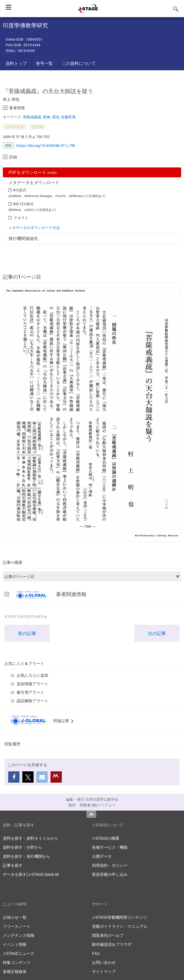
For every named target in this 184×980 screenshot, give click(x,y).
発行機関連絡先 (23, 238)
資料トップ (16, 63)
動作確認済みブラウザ (112, 944)
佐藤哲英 (68, 117)
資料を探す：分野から (23, 847)
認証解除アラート (32, 701)
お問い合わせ (104, 962)
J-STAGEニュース (18, 953)
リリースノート (17, 926)
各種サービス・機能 (110, 847)
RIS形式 (20, 190)
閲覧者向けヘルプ (108, 935)
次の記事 (157, 633)
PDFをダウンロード (33, 172)
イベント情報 (15, 944)
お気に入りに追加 (32, 675)
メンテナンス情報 (19, 935)
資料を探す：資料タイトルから (30, 838)
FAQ (96, 953)
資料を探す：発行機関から (27, 856)
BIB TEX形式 (23, 204)
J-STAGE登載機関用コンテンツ (120, 917)
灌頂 (56, 117)
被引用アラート (30, 692)
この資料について (79, 63)
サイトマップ (104, 971)
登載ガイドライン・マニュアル (120, 926)
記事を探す (13, 865)
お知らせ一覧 (15, 917)
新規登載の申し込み (110, 874)
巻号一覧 (44, 63)
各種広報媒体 (15, 971)
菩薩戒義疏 (32, 117)
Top (91, 814)
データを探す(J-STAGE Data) (31, 874)
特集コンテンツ (17, 962)
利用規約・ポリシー (110, 865)
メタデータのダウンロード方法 (34, 228)
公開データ (102, 856)
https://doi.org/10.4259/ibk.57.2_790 (46, 145)
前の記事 (27, 633)
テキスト (21, 218)
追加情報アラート (32, 684)
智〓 (47, 117)
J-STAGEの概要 (106, 838)
